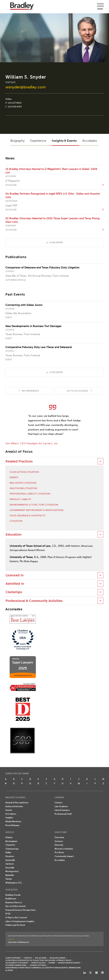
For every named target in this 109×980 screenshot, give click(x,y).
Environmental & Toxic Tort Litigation (34, 505)
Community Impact (64, 856)
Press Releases (12, 825)
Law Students (61, 806)
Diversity (59, 845)
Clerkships (14, 592)
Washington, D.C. (14, 883)
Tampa (9, 879)
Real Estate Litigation (23, 483)
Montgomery (12, 871)
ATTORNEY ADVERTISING (16, 965)
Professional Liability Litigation (30, 494)
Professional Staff (63, 814)
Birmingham (11, 841)
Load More (56, 242)
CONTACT (28, 958)
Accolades (60, 860)
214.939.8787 (15, 107)
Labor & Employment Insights (20, 921)
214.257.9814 (15, 103)
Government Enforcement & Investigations (37, 510)
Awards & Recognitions (17, 803)
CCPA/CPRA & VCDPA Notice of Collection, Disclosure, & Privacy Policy (38, 960)
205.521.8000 (41, 958)
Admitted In (15, 584)
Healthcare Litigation (23, 488)
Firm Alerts (11, 814)
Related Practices (19, 461)
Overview (59, 837)
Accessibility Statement (17, 963)
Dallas (9, 99)
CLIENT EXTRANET (13, 958)
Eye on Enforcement (16, 906)
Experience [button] (38, 141)
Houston (10, 856)
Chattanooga (12, 849)
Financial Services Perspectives (20, 910)
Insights (9, 818)
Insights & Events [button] (64, 141)
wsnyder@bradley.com (26, 87)
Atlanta (9, 837)
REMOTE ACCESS (38, 963)
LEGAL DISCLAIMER (57, 958)
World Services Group (69, 963)
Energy (14, 477)
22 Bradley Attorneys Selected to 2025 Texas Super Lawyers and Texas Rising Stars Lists (52, 220)
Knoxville (10, 868)
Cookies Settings (38, 965)
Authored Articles (14, 806)
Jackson (10, 864)
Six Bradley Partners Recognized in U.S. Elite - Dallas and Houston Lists (53, 196)
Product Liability (20, 499)
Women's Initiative (64, 849)
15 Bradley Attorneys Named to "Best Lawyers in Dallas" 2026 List (51, 171)
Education (14, 535)
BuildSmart (11, 899)
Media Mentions (13, 821)
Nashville (10, 875)
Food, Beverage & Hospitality (28, 516)
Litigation (16, 521)
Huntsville (10, 860)
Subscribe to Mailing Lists (19, 942)
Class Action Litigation (24, 472)
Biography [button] (17, 141)
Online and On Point (15, 925)
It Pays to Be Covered (16, 918)
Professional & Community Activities (34, 601)
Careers (58, 803)
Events (9, 810)
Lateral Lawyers (62, 810)
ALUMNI (52, 963)
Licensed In (15, 575)
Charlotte (10, 845)
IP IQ (8, 914)
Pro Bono (59, 852)
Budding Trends (13, 895)
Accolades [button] (90, 141)
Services (59, 841)
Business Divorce (14, 902)
